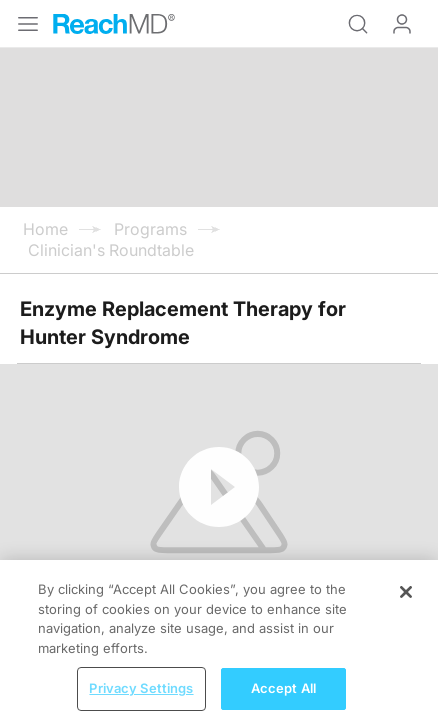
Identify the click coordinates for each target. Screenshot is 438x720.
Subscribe (207, 474)
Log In (402, 24)
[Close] (406, 606)
